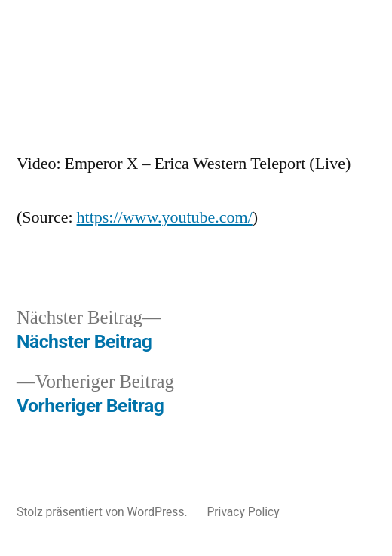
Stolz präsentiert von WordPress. (103, 512)
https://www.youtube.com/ (165, 217)
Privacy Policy (243, 512)
